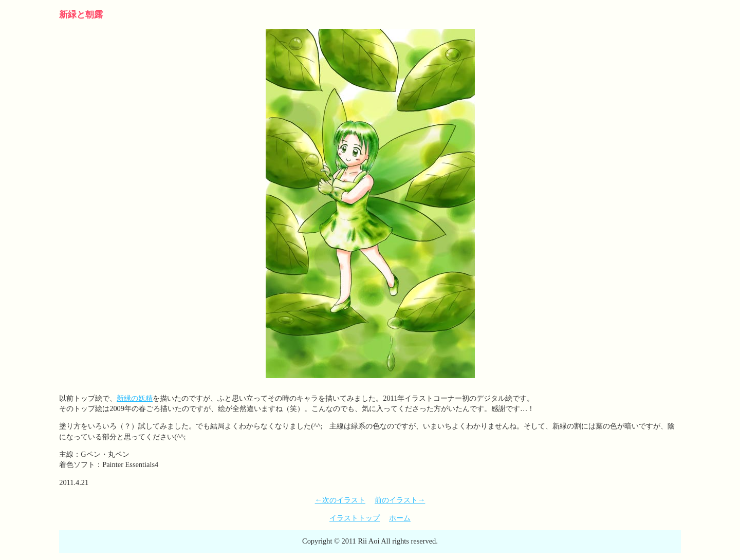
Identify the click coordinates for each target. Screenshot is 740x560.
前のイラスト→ (400, 500)
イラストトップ (355, 518)
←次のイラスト (340, 500)
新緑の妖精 (135, 398)
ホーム (400, 518)
